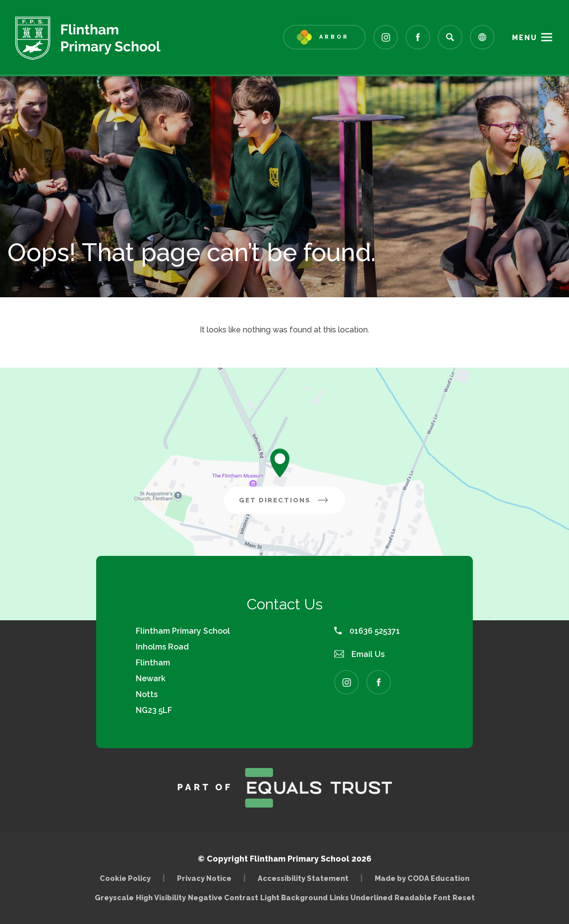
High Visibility (161, 897)
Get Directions (292, 504)
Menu (525, 38)
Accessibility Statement (303, 878)
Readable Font (423, 897)
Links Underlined (361, 897)
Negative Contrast (223, 897)
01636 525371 (367, 631)
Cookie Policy (125, 878)
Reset (464, 897)
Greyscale (114, 897)
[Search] (450, 37)
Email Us (359, 654)
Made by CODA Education (422, 878)
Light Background (294, 897)
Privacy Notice (204, 878)
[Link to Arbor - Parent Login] (324, 37)
